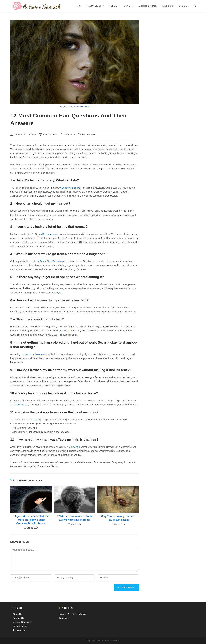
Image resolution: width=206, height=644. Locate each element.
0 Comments (89, 135)
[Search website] (195, 6)
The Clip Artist (17, 405)
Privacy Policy (20, 626)
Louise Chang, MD (71, 188)
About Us (17, 614)
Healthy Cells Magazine (35, 354)
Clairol (38, 420)
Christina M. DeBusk (25, 135)
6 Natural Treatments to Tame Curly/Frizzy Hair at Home (75, 518)
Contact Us (18, 618)
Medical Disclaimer (22, 622)
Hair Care (70, 135)
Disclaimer (64, 618)
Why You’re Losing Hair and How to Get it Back (118, 518)
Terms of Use (19, 630)
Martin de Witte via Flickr (78, 107)
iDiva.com (67, 331)
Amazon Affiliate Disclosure (73, 614)
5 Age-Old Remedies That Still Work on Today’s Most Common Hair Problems (31, 520)
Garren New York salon (51, 261)
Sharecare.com (50, 234)
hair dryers (57, 293)
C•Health (73, 447)
